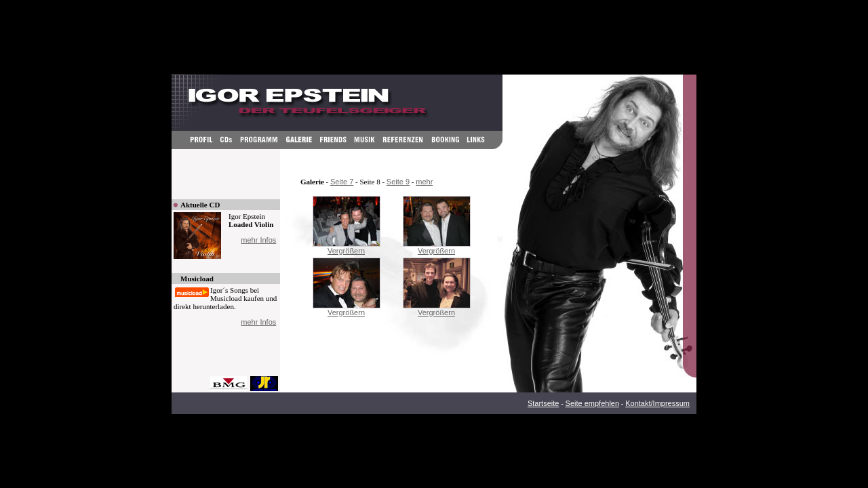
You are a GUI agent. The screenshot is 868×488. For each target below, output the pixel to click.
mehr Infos (258, 240)
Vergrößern (346, 251)
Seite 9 (398, 182)
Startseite (543, 403)
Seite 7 (342, 182)
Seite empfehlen (593, 403)
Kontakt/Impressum (657, 403)
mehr (424, 182)
